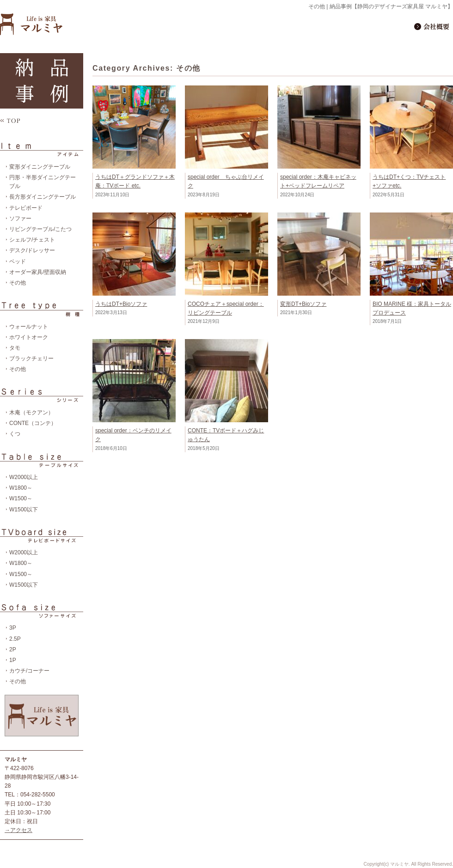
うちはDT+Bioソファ (121, 304)
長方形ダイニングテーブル (43, 197)
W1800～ (21, 488)
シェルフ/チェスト (32, 240)
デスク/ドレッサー (32, 250)
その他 (18, 283)
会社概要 (433, 26)
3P (13, 628)
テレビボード (26, 208)
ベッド (18, 261)
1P (13, 660)
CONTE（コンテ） (33, 423)
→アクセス (18, 830)
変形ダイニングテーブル (40, 167)
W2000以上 (24, 477)
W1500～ (21, 498)
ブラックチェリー (31, 358)
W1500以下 (24, 510)
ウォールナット (29, 327)
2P (13, 649)
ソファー (20, 219)
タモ (15, 348)
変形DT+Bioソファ (303, 304)
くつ (15, 434)
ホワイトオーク (29, 337)
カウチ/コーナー (29, 671)
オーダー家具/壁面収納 (38, 272)
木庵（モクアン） (31, 413)
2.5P (15, 639)
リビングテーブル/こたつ (40, 229)
